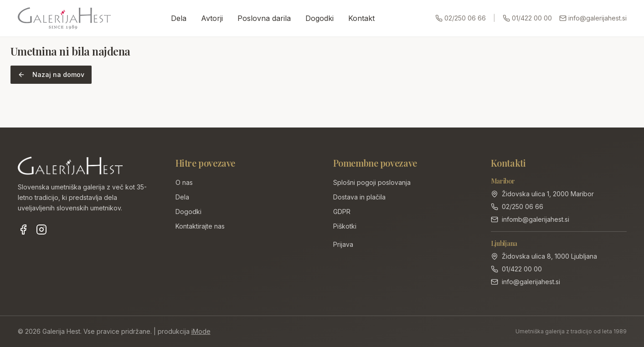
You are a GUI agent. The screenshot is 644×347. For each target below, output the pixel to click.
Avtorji (212, 18)
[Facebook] (23, 230)
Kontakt (361, 18)
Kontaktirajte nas (200, 226)
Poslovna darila (264, 18)
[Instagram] (41, 230)
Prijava (343, 244)
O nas (184, 182)
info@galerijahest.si (593, 18)
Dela (179, 18)
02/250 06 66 (461, 18)
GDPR (342, 212)
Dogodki (319, 18)
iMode (201, 331)
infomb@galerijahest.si (536, 219)
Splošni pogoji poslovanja (372, 182)
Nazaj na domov (51, 74)
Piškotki (345, 226)
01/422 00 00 (527, 18)
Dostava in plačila (359, 197)
